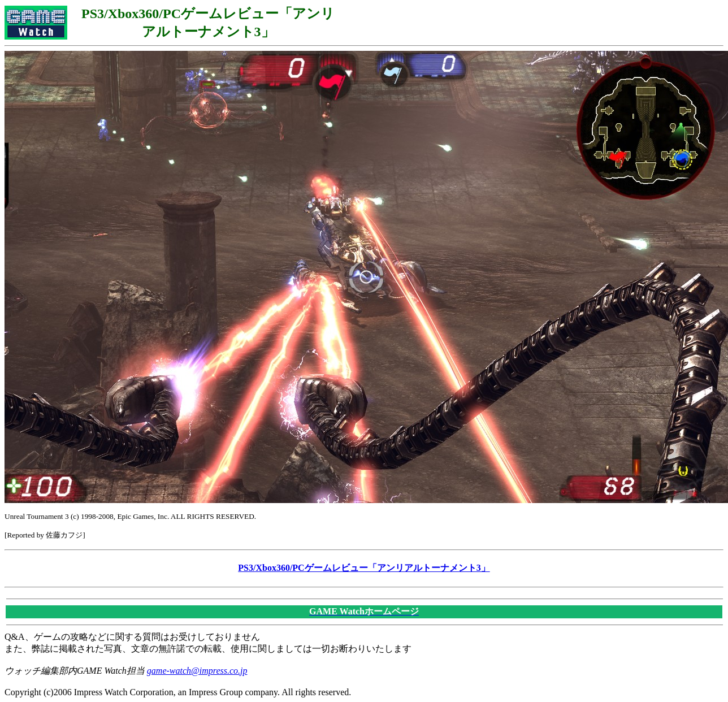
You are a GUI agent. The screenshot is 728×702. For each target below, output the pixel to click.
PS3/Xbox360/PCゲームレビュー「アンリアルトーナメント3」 (364, 568)
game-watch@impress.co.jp (197, 671)
